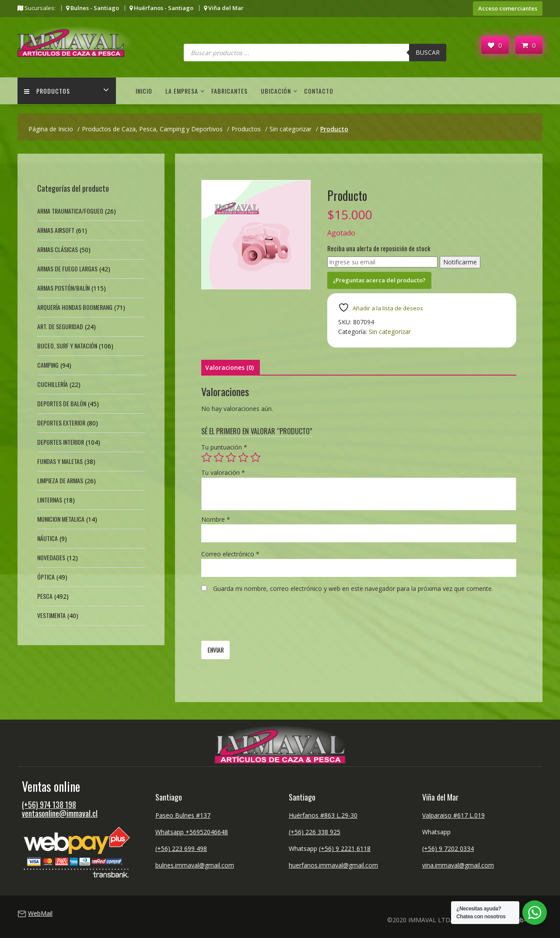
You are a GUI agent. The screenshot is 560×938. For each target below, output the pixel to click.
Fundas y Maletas (60, 461)
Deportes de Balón (62, 403)
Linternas (50, 500)
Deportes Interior (61, 442)
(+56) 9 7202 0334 (448, 848)
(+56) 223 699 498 (181, 848)
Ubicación (276, 91)
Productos (47, 91)
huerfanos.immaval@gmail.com (333, 865)
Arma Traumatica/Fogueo (70, 211)
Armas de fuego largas (67, 269)
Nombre (216, 519)
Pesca (45, 596)
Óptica (46, 577)
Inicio (144, 91)
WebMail (40, 913)
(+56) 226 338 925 (315, 832)
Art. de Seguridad (60, 326)
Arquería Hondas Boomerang (75, 307)
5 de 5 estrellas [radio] (255, 457)
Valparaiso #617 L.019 (453, 815)
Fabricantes (229, 91)
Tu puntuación (224, 447)
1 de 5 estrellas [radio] (206, 457)
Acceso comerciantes (508, 8)
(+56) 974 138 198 (49, 805)
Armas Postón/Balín (63, 288)
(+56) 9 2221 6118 (345, 848)
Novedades (51, 557)
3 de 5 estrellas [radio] (231, 457)
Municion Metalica (61, 519)
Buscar (428, 52)
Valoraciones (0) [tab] (229, 367)
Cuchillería (52, 384)
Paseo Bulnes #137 (183, 815)
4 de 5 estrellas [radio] (243, 457)
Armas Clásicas (58, 249)
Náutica (47, 538)
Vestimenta (51, 615)
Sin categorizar (390, 332)
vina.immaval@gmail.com (458, 865)
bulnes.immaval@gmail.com (195, 865)
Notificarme (460, 262)
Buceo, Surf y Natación (67, 346)
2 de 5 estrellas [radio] (219, 457)
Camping (48, 365)
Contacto (319, 91)
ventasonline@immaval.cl (60, 813)
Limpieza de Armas (60, 480)
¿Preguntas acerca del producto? (379, 280)
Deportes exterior (61, 423)
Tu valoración (223, 473)
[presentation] (268, 619)
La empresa (182, 91)
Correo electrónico (230, 554)
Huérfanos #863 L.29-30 (323, 815)
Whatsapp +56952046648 (192, 832)
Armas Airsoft (56, 230)
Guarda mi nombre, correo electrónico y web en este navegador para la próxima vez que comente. (353, 588)
